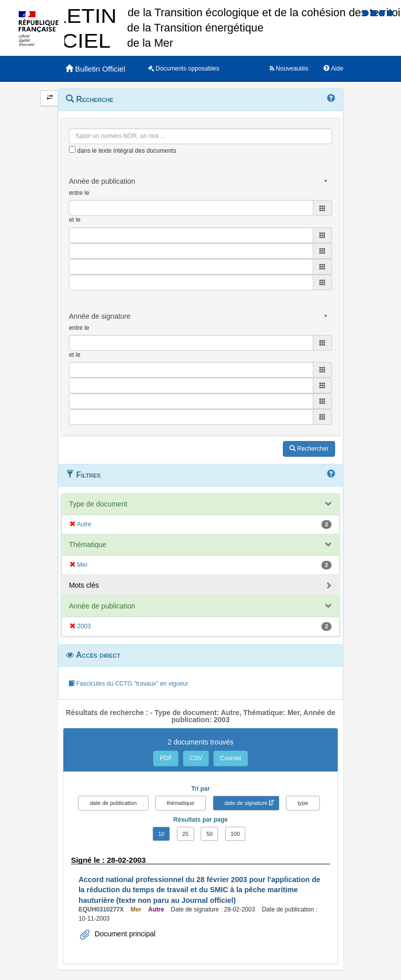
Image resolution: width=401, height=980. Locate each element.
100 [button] (235, 834)
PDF (166, 758)
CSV (196, 758)
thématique (180, 803)
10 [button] (161, 834)
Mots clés (84, 585)
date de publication (113, 803)
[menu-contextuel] (72, 149)
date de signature (246, 803)
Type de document (98, 504)
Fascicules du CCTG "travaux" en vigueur (129, 684)
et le (75, 220)
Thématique (88, 545)
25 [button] (186, 834)
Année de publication (102, 606)
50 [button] (209, 834)
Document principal (124, 934)
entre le (79, 193)
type (303, 803)
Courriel (231, 758)
